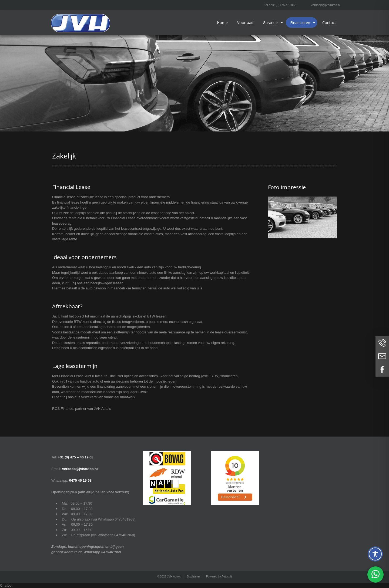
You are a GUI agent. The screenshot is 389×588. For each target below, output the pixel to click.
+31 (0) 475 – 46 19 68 (76, 457)
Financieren (300, 23)
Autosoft (227, 577)
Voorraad (245, 23)
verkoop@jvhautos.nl (326, 5)
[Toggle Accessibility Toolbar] (375, 554)
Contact (329, 23)
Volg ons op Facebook (382, 370)
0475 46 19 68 (80, 480)
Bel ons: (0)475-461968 (280, 5)
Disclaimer (194, 577)
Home (222, 23)
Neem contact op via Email (382, 356)
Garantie (270, 23)
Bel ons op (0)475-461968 (382, 343)
